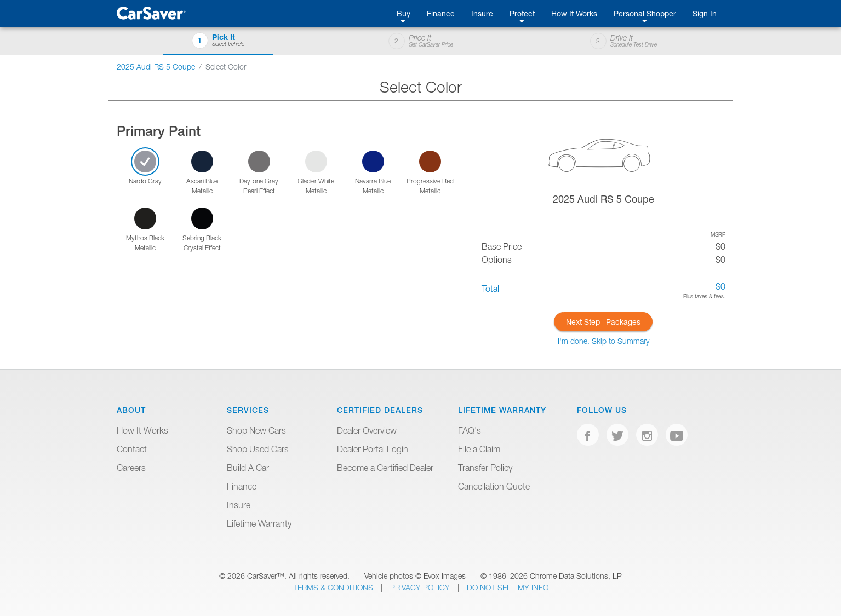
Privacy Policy (421, 587)
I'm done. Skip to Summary (603, 341)
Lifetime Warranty (259, 523)
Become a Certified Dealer (385, 468)
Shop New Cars (256, 430)
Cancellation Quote (494, 486)
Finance (441, 13)
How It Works (574, 13)
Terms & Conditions (334, 587)
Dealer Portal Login (373, 449)
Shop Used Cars (258, 449)
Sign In (705, 13)
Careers (131, 468)
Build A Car (248, 468)
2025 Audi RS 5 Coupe (156, 67)
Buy (404, 13)
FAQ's (470, 430)
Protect (522, 13)
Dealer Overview (367, 430)
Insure (482, 13)
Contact (132, 449)
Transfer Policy (485, 468)
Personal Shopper (645, 13)
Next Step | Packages (603, 322)
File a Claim (479, 449)
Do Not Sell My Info (508, 587)
